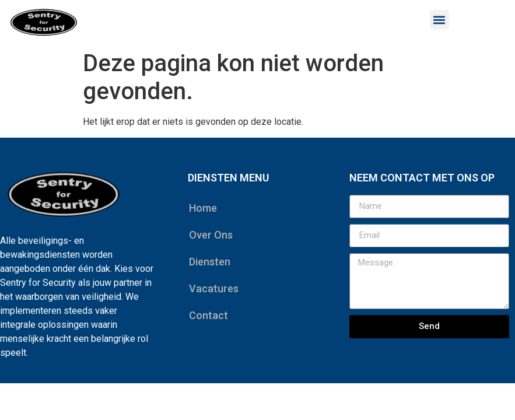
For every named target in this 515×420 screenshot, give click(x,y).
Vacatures (214, 288)
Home (203, 208)
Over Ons (211, 235)
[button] (439, 20)
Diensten (210, 262)
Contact (209, 315)
